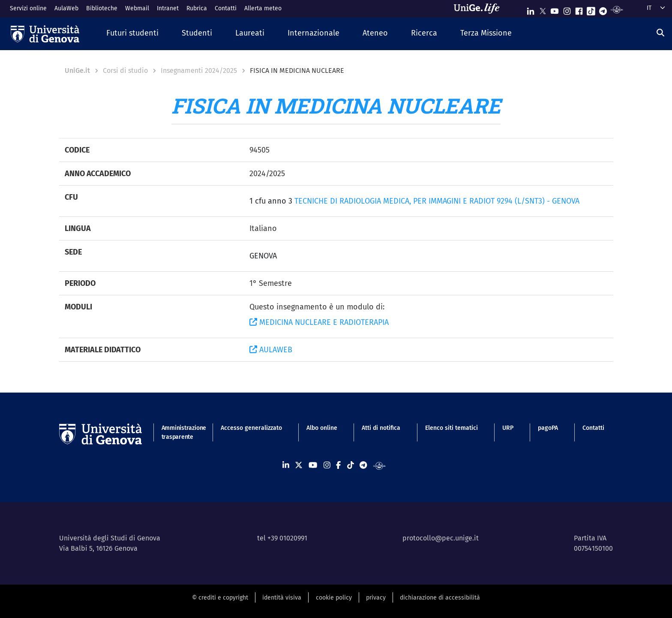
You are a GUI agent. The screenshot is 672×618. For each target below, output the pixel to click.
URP (508, 428)
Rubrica (197, 8)
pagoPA (548, 428)
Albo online (322, 428)
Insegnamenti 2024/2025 (199, 70)
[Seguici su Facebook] (579, 9)
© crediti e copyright (220, 598)
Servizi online (28, 8)
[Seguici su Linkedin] (531, 9)
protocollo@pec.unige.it (441, 538)
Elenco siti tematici (451, 428)
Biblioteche (102, 8)
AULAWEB (271, 350)
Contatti (226, 8)
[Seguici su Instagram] (567, 9)
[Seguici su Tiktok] (591, 9)
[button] (132, 34)
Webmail (137, 8)
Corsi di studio (125, 70)
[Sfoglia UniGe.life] (480, 9)
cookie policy (334, 598)
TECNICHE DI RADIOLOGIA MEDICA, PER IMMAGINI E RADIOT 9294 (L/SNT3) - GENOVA (437, 201)
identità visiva (282, 598)
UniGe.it (77, 70)
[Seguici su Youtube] (555, 9)
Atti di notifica (381, 428)
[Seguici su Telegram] (603, 9)
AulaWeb (66, 8)
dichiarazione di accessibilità (440, 598)
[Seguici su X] (543, 9)
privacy (376, 598)
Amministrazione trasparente (179, 432)
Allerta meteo (263, 8)
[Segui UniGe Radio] (617, 9)
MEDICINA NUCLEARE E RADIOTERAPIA (319, 322)
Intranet (168, 8)
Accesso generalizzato (251, 428)
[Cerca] (660, 33)
